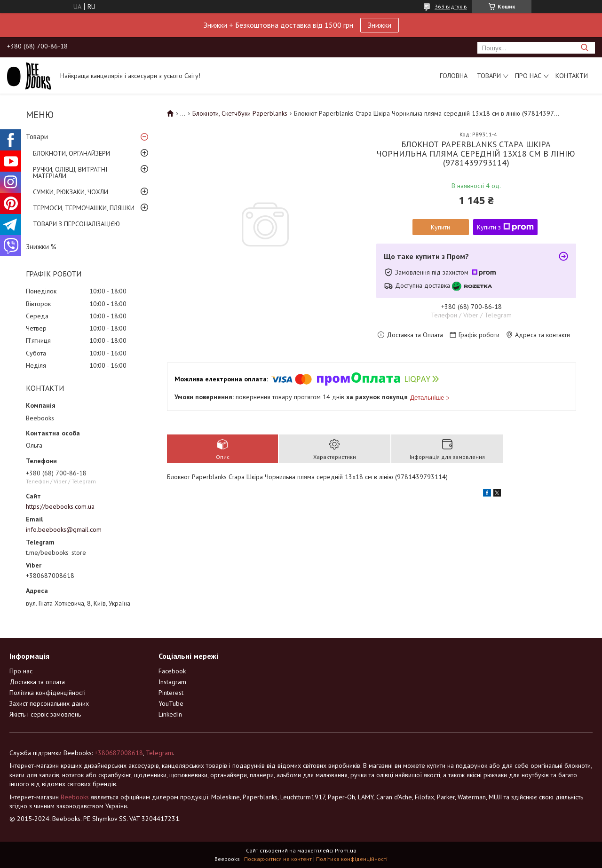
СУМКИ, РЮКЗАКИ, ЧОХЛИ (71, 192)
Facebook (172, 671)
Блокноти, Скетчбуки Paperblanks (240, 113)
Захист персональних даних (49, 703)
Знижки (380, 25)
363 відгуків (451, 6)
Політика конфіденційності (48, 693)
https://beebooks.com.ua (60, 506)
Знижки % (41, 247)
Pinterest (171, 693)
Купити (440, 227)
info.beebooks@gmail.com (64, 529)
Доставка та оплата (37, 682)
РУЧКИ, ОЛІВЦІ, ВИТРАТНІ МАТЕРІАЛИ (70, 173)
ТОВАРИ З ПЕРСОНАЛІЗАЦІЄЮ (76, 224)
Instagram (172, 682)
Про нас (528, 76)
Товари (489, 76)
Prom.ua (346, 850)
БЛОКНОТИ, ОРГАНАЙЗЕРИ (71, 153)
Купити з (505, 227)
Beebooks (75, 797)
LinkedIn (170, 714)
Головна (454, 76)
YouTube (171, 703)
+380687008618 (119, 753)
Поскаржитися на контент (278, 859)
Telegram (159, 753)
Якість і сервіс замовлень (45, 714)
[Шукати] (584, 48)
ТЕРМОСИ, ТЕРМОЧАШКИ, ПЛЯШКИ (84, 208)
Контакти (572, 76)
